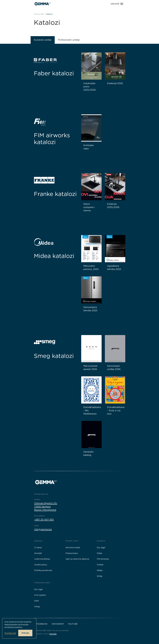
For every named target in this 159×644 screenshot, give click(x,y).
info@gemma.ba (43, 529)
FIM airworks (103, 559)
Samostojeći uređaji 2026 (114, 368)
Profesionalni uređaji (69, 40)
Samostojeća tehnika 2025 (90, 309)
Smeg (99, 576)
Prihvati (25, 633)
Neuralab (53, 634)
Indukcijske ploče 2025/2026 (89, 87)
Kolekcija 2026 (115, 83)
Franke (100, 565)
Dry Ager (101, 548)
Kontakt (38, 553)
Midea (100, 570)
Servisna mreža (73, 548)
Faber (100, 553)
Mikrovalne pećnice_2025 (91, 268)
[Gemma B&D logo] (43, 4)
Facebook (42, 624)
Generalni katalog (88, 453)
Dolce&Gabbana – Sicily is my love (116, 411)
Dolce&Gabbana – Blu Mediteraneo (92, 411)
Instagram (58, 624)
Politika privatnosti (43, 570)
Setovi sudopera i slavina (89, 207)
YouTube (73, 624)
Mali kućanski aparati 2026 (90, 368)
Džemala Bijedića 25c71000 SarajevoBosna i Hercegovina (46, 507)
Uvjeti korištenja (42, 559)
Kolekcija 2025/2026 (113, 206)
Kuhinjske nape (89, 147)
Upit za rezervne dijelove (77, 559)
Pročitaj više (10, 633)
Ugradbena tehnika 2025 (114, 268)
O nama (38, 548)
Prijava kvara (72, 553)
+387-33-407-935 (44, 520)
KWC (37, 601)
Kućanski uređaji (43, 40)
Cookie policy (41, 565)
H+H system (40, 595)
